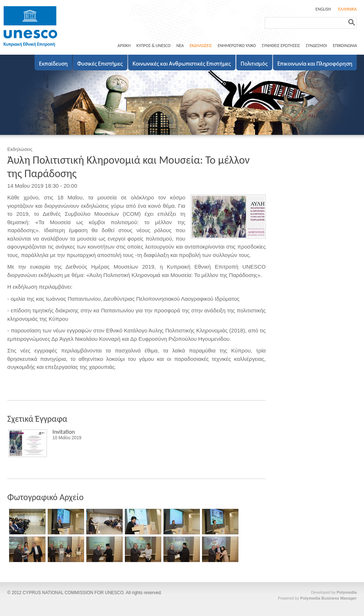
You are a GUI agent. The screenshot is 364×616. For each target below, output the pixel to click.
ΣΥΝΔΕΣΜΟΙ (316, 46)
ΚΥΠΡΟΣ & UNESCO (154, 46)
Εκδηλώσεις (20, 149)
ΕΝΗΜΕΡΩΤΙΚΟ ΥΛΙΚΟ (237, 46)
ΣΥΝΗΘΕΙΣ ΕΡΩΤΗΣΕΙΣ (281, 46)
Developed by (334, 592)
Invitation (64, 432)
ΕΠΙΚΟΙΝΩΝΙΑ (345, 46)
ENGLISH (323, 9)
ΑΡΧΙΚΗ (124, 46)
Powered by (317, 598)
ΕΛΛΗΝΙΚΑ (347, 9)
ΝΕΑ (180, 46)
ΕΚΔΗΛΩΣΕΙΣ (201, 46)
